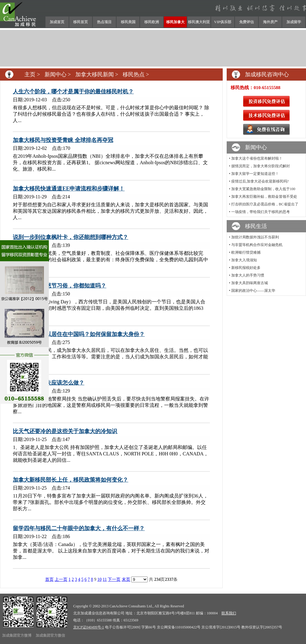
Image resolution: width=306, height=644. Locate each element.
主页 (30, 74)
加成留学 (294, 22)
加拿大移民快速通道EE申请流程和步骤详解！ (69, 189)
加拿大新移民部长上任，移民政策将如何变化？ (70, 480)
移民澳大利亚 (199, 22)
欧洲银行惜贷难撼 (246, 252)
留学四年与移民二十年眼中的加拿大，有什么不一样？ (79, 528)
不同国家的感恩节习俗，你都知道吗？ (59, 286)
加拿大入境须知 (244, 260)
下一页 (114, 579)
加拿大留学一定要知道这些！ (255, 174)
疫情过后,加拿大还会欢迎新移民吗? (260, 181)
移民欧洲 (152, 22)
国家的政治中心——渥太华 (253, 291)
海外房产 (270, 22)
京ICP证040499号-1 (89, 627)
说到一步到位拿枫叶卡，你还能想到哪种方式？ (70, 237)
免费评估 (247, 22)
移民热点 (134, 74)
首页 (49, 579)
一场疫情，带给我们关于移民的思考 (261, 212)
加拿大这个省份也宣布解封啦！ (257, 158)
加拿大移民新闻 (95, 74)
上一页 (61, 579)
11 (105, 579)
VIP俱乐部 (223, 22)
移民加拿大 (175, 22)
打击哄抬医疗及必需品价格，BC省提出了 (265, 204)
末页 (126, 579)
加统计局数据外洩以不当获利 (255, 237)
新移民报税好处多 (246, 268)
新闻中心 (56, 74)
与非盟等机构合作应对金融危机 (257, 245)
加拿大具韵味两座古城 (250, 283)
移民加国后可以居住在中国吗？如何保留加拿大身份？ (79, 334)
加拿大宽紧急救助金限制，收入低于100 (263, 189)
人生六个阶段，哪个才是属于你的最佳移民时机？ (73, 92)
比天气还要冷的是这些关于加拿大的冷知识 (65, 431)
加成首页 (57, 22)
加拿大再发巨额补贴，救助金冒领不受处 (264, 197)
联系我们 (229, 613)
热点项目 (104, 22)
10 (99, 579)
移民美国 (128, 22)
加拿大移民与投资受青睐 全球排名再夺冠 (63, 140)
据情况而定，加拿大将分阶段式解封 (261, 166)
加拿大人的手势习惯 (248, 275)
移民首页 (81, 22)
